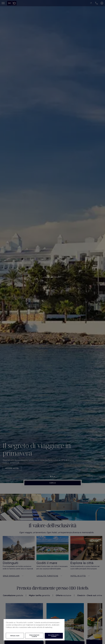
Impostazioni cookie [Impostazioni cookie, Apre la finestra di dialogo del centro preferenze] (34, 636)
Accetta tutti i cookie (54, 636)
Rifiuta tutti (15, 636)
